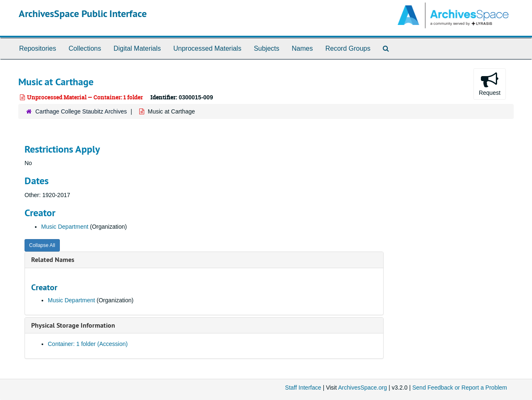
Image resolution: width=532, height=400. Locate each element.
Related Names (53, 260)
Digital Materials (137, 48)
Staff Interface (303, 388)
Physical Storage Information (73, 325)
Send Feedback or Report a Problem (460, 388)
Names (302, 48)
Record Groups (348, 48)
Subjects (267, 48)
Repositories (38, 48)
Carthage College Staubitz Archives (81, 111)
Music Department (65, 227)
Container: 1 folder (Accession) (88, 344)
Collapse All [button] (42, 245)
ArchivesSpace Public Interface (83, 14)
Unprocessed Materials (207, 48)
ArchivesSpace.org (362, 388)
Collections (85, 48)
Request (490, 84)
